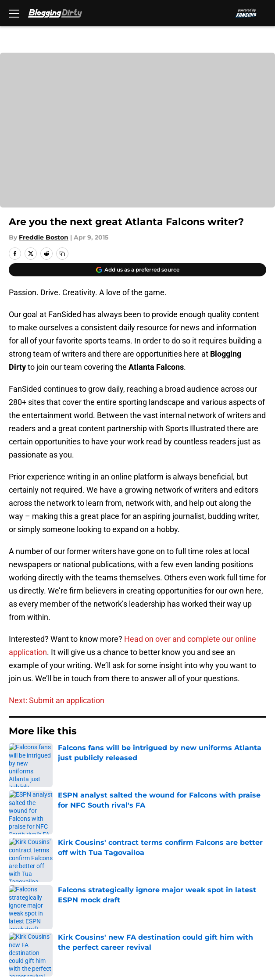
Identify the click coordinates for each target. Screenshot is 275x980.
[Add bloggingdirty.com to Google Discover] (137, 270)
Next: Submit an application (57, 700)
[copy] (62, 254)
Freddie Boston (44, 237)
